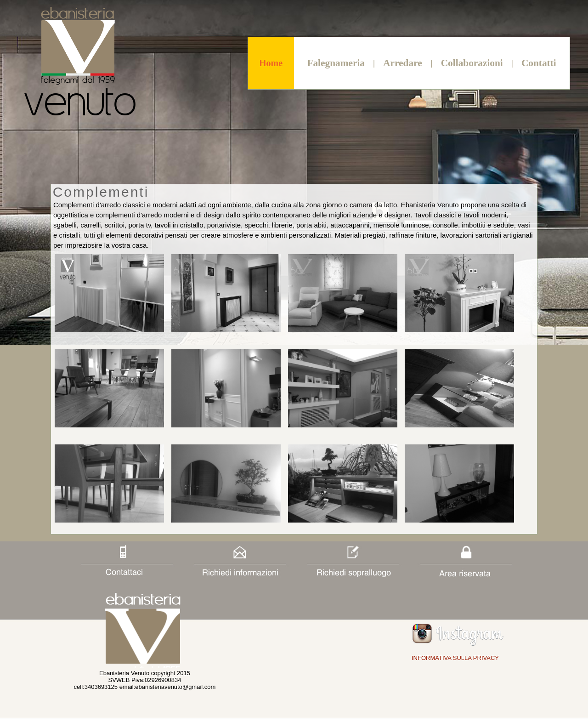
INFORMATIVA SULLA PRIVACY (455, 658)
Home (271, 63)
